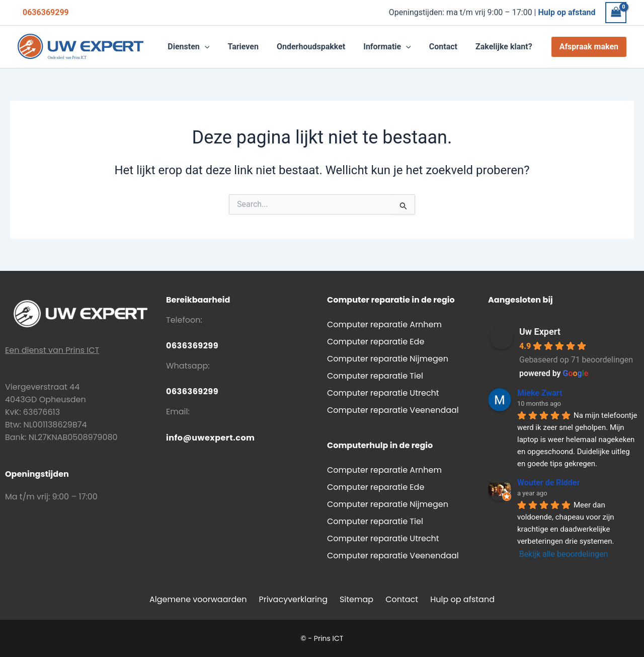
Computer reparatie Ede (376, 342)
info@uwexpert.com (211, 438)
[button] (199, 47)
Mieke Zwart (540, 393)
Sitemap (356, 600)
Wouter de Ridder (548, 483)
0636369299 (46, 12)
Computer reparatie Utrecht (383, 393)
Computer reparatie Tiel (375, 376)
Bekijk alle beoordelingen (564, 554)
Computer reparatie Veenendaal (393, 410)
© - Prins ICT (322, 638)
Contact (402, 600)
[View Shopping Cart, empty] (616, 12)
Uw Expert (540, 332)
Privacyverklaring (293, 600)
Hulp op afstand (462, 600)
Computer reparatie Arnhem (384, 324)
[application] (216, 47)
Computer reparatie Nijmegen (388, 359)
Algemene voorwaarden (198, 600)
